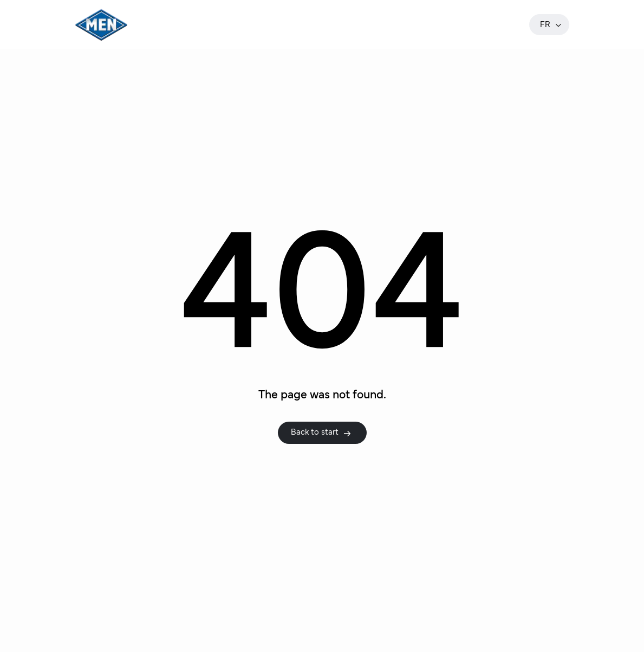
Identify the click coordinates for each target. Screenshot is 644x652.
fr (551, 25)
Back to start (321, 433)
